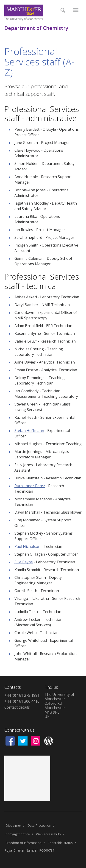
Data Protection (39, 825)
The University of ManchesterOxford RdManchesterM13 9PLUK (59, 706)
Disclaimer (13, 825)
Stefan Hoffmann (29, 431)
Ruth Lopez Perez (30, 486)
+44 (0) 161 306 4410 (22, 701)
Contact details (17, 707)
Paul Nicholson (27, 546)
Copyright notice (18, 834)
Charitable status (60, 843)
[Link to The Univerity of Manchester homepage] (24, 13)
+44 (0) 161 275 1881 (22, 695)
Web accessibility (49, 834)
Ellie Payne (24, 562)
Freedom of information (24, 843)
